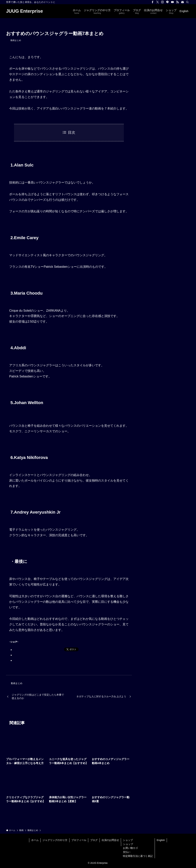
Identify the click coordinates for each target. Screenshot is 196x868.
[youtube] (172, 2)
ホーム (35, 840)
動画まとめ (16, 40)
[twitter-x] (158, 2)
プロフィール (79, 840)
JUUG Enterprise (24, 11)
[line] (167, 2)
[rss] (177, 2)
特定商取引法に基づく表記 (138, 856)
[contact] (182, 2)
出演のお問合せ (110, 840)
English (161, 840)
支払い (127, 852)
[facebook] (153, 2)
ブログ (94, 840)
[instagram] (163, 2)
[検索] (187, 2)
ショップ (128, 840)
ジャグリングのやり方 (55, 840)
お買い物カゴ (130, 848)
